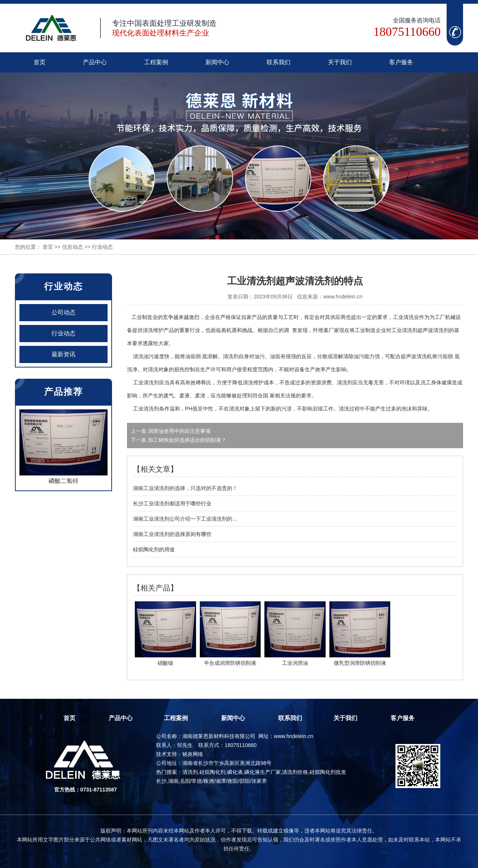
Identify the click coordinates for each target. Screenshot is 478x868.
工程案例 (156, 62)
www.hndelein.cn (343, 297)
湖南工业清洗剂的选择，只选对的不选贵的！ (185, 488)
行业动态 (63, 333)
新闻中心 (217, 62)
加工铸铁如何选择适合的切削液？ (186, 440)
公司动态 (63, 312)
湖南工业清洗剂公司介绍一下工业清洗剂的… (185, 519)
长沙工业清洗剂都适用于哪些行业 (172, 503)
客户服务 (401, 62)
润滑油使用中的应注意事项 (179, 431)
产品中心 (95, 62)
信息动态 (72, 247)
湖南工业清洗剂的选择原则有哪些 (172, 534)
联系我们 (279, 62)
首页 (40, 62)
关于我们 (340, 62)
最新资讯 (63, 354)
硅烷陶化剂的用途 (154, 549)
